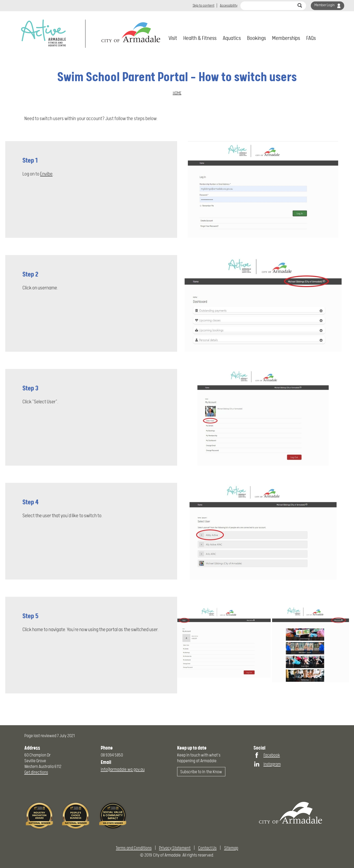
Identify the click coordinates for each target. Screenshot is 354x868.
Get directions (36, 772)
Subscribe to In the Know (201, 772)
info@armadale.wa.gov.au (123, 769)
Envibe (46, 174)
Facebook (272, 755)
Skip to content (203, 5)
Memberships (286, 38)
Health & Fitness (200, 38)
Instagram (272, 764)
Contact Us (207, 848)
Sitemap (231, 848)
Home (177, 93)
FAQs (311, 38)
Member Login (325, 5)
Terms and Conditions (134, 848)
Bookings (256, 38)
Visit (173, 38)
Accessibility (229, 5)
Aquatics (232, 38)
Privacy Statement (175, 848)
